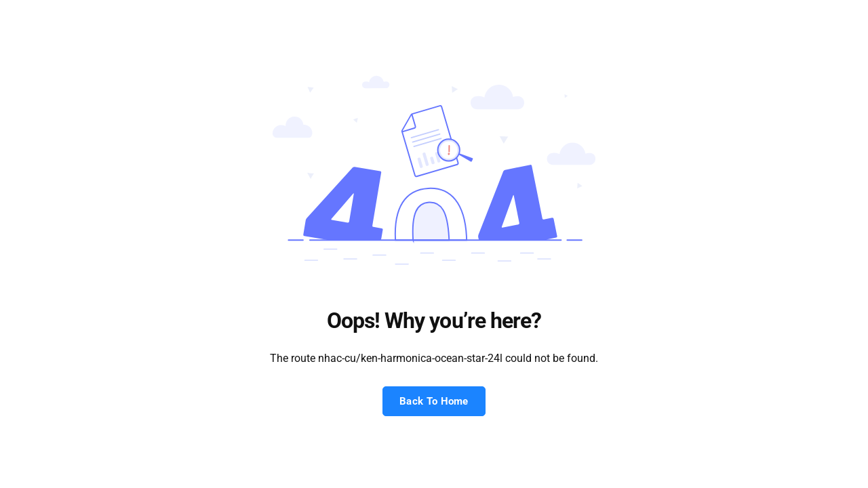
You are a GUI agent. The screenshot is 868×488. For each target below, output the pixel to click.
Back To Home (434, 401)
